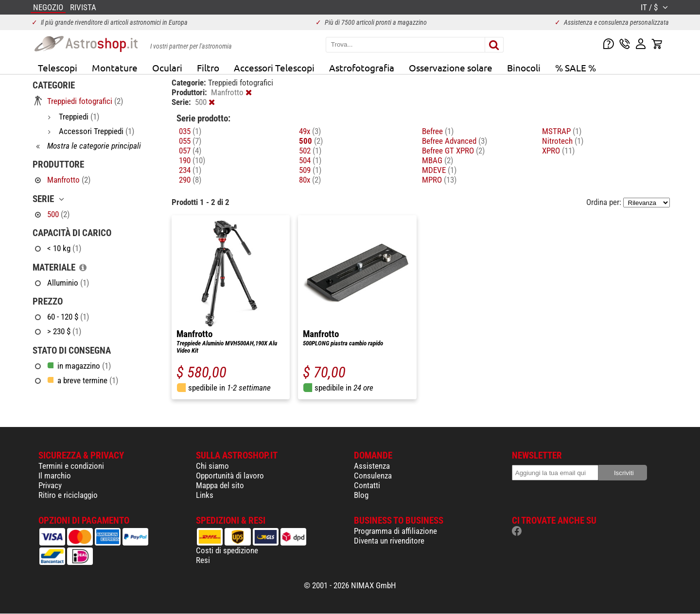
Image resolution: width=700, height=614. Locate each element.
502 (310, 151)
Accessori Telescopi (274, 68)
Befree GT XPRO (453, 151)
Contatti (367, 485)
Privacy (50, 485)
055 (190, 141)
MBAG (437, 160)
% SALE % (576, 68)
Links (205, 495)
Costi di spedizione (227, 550)
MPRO (439, 180)
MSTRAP (562, 131)
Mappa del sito (220, 485)
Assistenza (372, 466)
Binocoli (524, 68)
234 (190, 170)
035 (190, 131)
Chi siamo (212, 466)
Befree (438, 131)
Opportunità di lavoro (230, 476)
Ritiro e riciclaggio (68, 495)
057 (190, 151)
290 (190, 180)
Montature (115, 68)
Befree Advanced (455, 141)
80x (310, 180)
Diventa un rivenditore (389, 541)
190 (192, 160)
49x (310, 131)
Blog (361, 495)
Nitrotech (563, 141)
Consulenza (373, 476)
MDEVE (439, 170)
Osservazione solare (451, 68)
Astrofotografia (362, 68)
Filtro (208, 68)
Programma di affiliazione (395, 531)
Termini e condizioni (71, 466)
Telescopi (58, 68)
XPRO (558, 151)
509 (310, 170)
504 (310, 160)
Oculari (167, 68)
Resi (203, 560)
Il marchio (55, 476)
